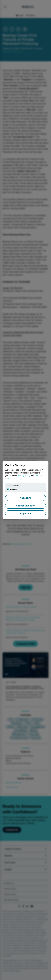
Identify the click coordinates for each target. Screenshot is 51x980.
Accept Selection (25, 506)
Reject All (25, 513)
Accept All (26, 498)
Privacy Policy (24, 476)
